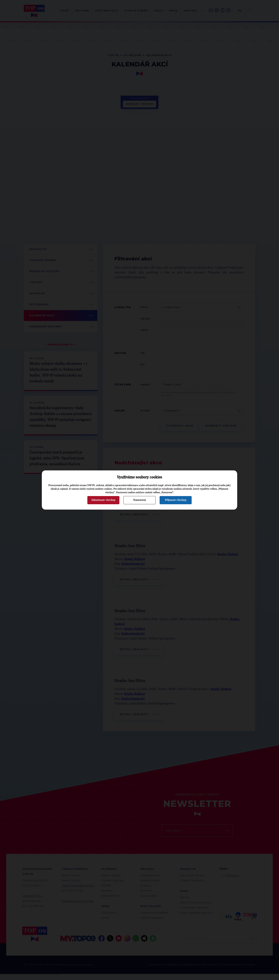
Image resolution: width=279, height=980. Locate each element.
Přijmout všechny (176, 500)
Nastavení (139, 500)
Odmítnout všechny (103, 500)
